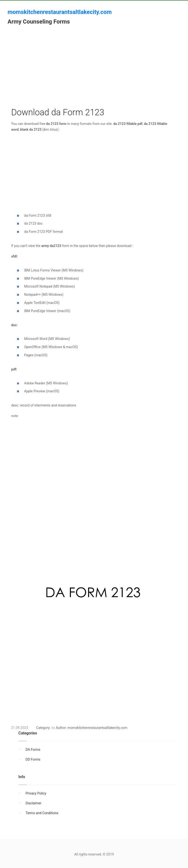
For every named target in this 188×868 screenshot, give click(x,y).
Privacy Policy (36, 793)
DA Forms (33, 750)
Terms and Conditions (42, 813)
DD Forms (33, 759)
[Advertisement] (94, 73)
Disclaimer (34, 803)
